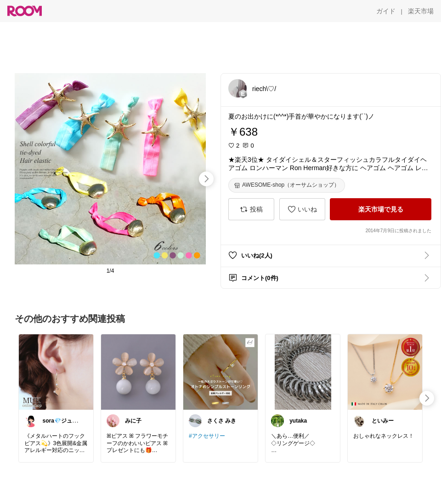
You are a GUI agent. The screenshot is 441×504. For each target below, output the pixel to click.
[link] (56, 372)
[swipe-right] (206, 179)
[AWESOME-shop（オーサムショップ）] (287, 185)
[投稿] (251, 209)
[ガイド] (386, 11)
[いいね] (302, 209)
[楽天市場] (421, 11)
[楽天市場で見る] (381, 209)
